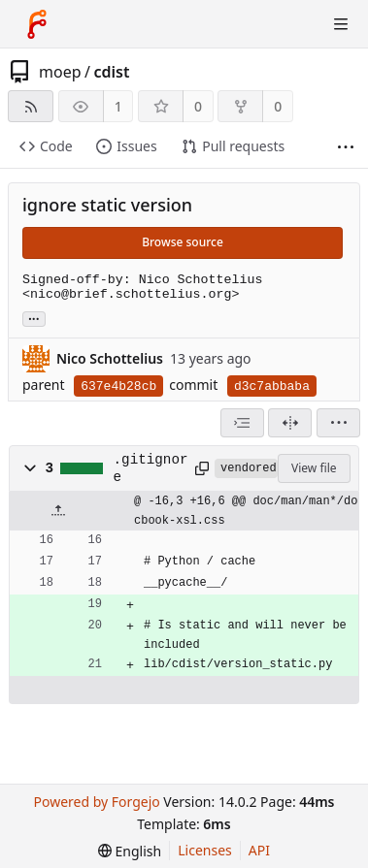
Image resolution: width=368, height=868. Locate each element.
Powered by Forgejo (96, 802)
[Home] (37, 24)
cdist (111, 72)
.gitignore (151, 468)
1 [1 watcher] (118, 106)
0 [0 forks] (278, 106)
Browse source (183, 242)
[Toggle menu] (341, 24)
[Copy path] (201, 468)
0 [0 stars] (198, 106)
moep (60, 72)
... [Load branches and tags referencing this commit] (34, 318)
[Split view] (290, 423)
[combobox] (242, 423)
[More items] (346, 147)
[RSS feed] (31, 106)
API (259, 850)
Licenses (205, 850)
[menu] (338, 423)
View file (314, 468)
